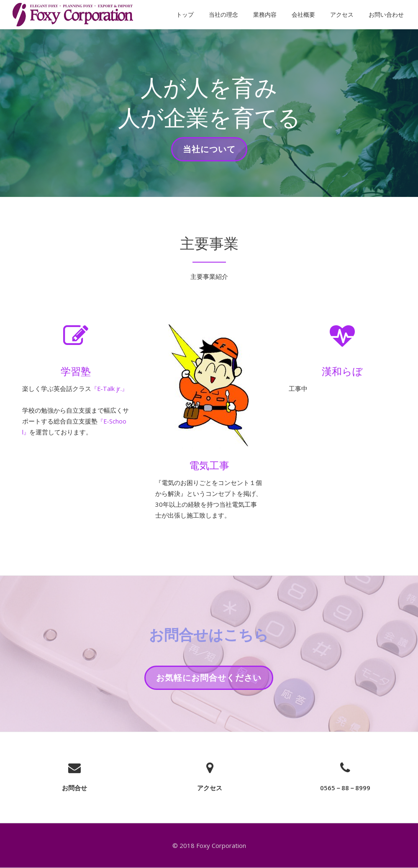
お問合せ (74, 788)
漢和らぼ (342, 371)
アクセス (342, 15)
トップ (185, 15)
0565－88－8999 (345, 788)
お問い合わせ (386, 15)
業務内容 (265, 15)
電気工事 (209, 465)
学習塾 (76, 371)
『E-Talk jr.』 (110, 389)
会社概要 (303, 15)
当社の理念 (223, 15)
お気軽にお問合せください (209, 680)
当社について (209, 152)
